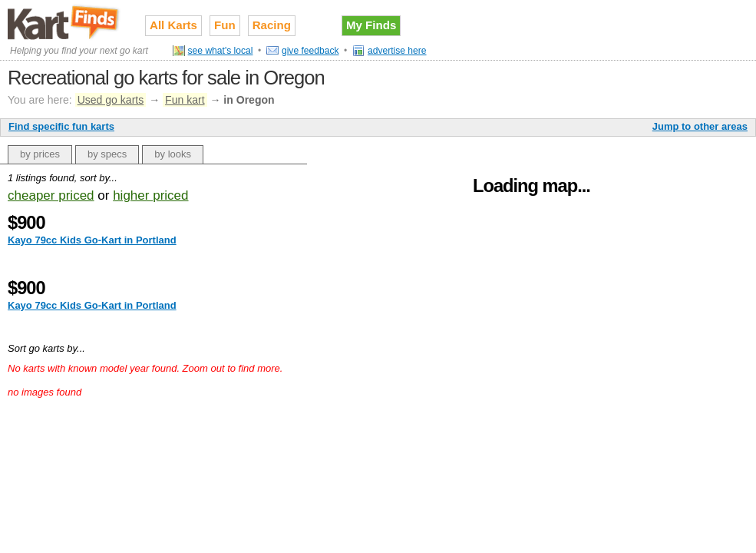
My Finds (371, 25)
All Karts (173, 25)
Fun (225, 25)
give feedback (310, 51)
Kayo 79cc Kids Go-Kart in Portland (92, 240)
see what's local (221, 51)
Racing (272, 25)
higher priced (150, 195)
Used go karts (111, 100)
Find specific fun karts (61, 126)
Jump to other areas (700, 126)
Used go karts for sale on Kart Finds (65, 22)
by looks (173, 154)
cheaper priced (51, 195)
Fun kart (185, 100)
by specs (107, 154)
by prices (40, 154)
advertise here (397, 51)
